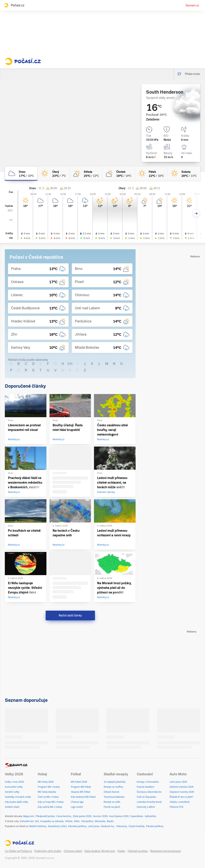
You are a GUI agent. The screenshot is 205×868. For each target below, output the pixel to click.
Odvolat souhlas (138, 851)
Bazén (110, 821)
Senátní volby (12, 792)
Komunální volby (14, 787)
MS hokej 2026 (46, 782)
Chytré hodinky (136, 826)
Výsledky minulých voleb (18, 797)
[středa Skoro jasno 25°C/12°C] (86, 173)
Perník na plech (112, 807)
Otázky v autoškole (180, 802)
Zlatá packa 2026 (82, 816)
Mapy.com (29, 816)
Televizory (122, 826)
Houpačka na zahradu (52, 821)
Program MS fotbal (81, 787)
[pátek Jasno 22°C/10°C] (151, 173)
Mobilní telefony (38, 826)
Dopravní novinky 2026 (182, 792)
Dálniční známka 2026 (182, 787)
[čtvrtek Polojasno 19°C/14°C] (119, 173)
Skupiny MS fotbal (80, 792)
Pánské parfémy (155, 826)
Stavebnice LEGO (57, 826)
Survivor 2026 (100, 816)
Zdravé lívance (111, 792)
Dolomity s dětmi (146, 807)
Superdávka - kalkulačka (143, 816)
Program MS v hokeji (49, 787)
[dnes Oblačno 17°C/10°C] (21, 173)
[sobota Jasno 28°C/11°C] (184, 173)
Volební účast (12, 807)
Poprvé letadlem (146, 787)
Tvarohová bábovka (114, 797)
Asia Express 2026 (119, 816)
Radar (121, 851)
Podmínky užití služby (48, 851)
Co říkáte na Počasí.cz (18, 851)
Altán (77, 821)
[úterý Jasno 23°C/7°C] (54, 173)
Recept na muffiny (113, 787)
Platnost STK (177, 807)
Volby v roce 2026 (14, 782)
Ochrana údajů (73, 851)
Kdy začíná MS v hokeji (50, 807)
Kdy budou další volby (16, 802)
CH (70, 364)
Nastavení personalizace (166, 851)
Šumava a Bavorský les (149, 792)
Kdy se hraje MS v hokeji (51, 802)
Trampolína (87, 821)
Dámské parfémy (77, 826)
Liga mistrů (77, 807)
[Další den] (196, 213)
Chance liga (77, 802)
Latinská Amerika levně (149, 802)
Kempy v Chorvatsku (148, 782)
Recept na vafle (112, 802)
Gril (37, 821)
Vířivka (69, 821)
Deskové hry (108, 826)
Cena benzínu (64, 816)
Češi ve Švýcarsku (146, 797)
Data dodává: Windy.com (100, 851)
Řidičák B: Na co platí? (182, 797)
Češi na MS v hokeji (48, 797)
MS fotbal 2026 (79, 782)
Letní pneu (94, 826)
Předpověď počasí (45, 816)
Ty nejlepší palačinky (115, 782)
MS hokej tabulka (47, 792)
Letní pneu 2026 (178, 782)
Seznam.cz (192, 5)
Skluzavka (100, 821)
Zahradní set (27, 821)
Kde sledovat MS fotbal (83, 797)
